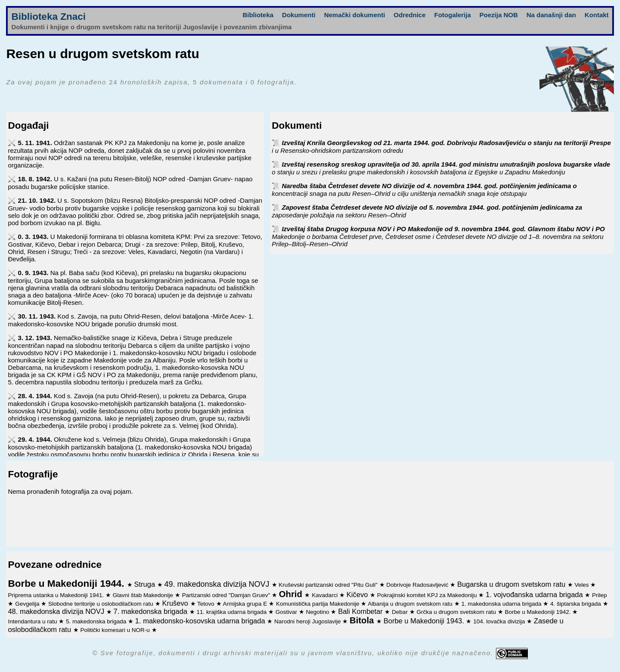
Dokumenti (299, 15)
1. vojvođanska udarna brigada (535, 595)
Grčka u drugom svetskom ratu (457, 612)
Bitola (363, 620)
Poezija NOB (499, 15)
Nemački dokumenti (355, 15)
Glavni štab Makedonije (144, 595)
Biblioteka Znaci (48, 17)
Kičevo (358, 595)
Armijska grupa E (246, 604)
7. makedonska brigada (152, 611)
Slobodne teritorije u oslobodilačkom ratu (102, 604)
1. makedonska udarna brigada (502, 604)
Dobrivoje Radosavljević (418, 585)
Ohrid (292, 594)
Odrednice (409, 15)
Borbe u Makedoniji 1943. (425, 621)
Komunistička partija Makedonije (318, 604)
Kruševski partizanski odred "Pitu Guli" (329, 585)
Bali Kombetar (361, 611)
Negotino (319, 612)
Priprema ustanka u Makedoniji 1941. (57, 595)
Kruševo (176, 603)
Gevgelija (28, 604)
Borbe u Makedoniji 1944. (67, 584)
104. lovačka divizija (500, 621)
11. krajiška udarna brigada (232, 612)
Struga (145, 584)
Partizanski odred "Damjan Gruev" (227, 595)
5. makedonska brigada (97, 621)
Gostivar (287, 612)
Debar (401, 612)
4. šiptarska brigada (577, 604)
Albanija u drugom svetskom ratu (411, 604)
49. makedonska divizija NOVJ (218, 584)
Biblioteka (258, 15)
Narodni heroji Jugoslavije (308, 621)
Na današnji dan (551, 15)
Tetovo (207, 604)
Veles (583, 585)
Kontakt (597, 15)
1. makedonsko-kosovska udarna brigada (201, 621)
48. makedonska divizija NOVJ (57, 611)
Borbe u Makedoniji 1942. (539, 612)
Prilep (600, 595)
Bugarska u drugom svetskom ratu (512, 584)
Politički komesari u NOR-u (116, 630)
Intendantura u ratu (33, 621)
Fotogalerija (453, 15)
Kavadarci (325, 595)
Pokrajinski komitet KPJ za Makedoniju (428, 595)
